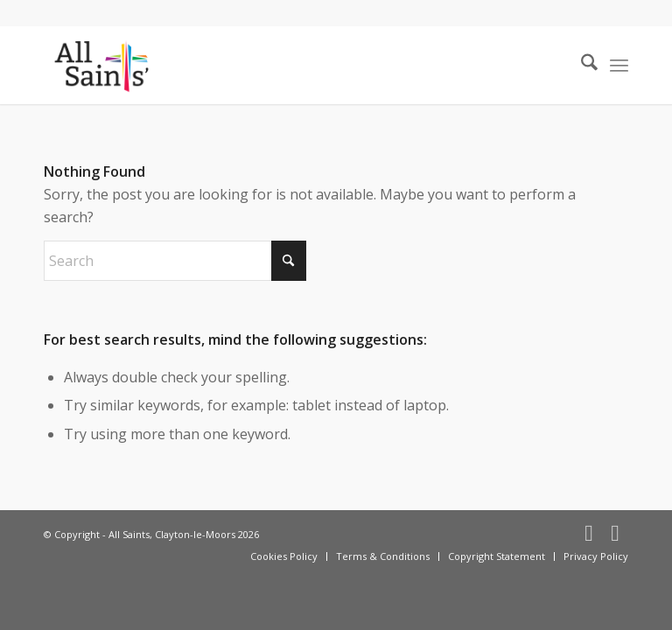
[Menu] (619, 65)
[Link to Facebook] (589, 532)
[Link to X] (615, 532)
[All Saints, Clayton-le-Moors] (103, 65)
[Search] (581, 65)
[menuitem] (581, 65)
